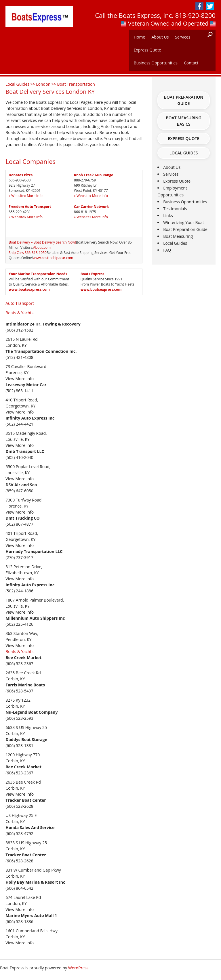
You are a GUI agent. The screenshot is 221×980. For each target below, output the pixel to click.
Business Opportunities (156, 63)
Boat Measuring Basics (183, 121)
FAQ (167, 250)
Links (168, 216)
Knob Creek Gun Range (94, 175)
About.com (42, 247)
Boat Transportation (76, 84)
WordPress (78, 968)
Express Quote (147, 50)
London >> (46, 84)
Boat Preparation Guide (184, 100)
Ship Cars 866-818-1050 (28, 253)
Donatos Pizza (21, 175)
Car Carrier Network (91, 207)
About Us (160, 37)
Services (183, 37)
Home (140, 37)
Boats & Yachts (19, 313)
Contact (191, 63)
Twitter (210, 6)
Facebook (199, 6)
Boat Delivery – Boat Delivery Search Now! (42, 242)
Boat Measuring (178, 236)
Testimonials (175, 209)
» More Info (33, 196)
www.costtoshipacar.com (53, 258)
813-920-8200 (195, 15)
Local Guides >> (21, 84)
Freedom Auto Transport (30, 207)
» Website (16, 196)
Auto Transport (20, 303)
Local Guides (184, 153)
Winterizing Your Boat (184, 222)
